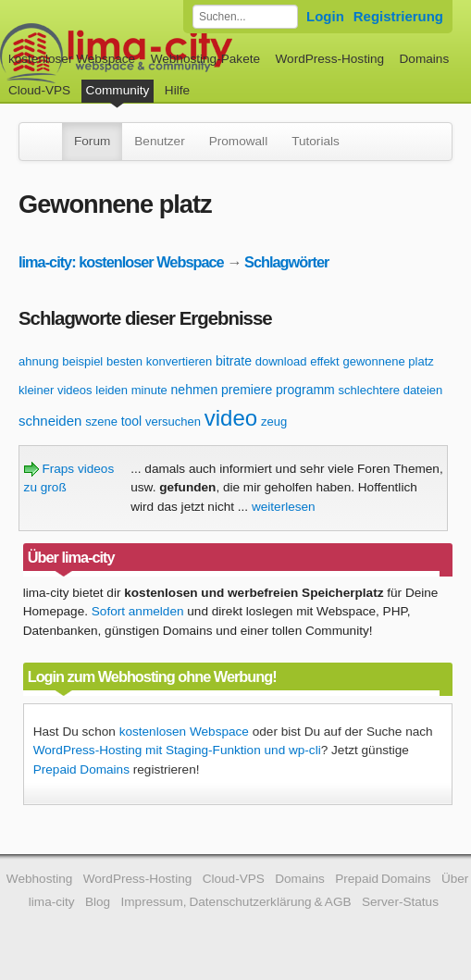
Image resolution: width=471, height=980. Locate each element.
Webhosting (40, 879)
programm (305, 390)
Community (118, 90)
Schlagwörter (286, 262)
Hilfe (177, 90)
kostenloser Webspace (72, 59)
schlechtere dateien (391, 390)
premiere (247, 390)
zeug (274, 422)
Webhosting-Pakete (205, 59)
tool (132, 421)
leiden (112, 390)
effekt (325, 361)
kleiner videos (56, 390)
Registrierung (398, 16)
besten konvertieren (159, 361)
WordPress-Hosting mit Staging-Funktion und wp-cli (177, 750)
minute (149, 390)
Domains (425, 59)
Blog (98, 902)
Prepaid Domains (81, 769)
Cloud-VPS (39, 90)
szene (101, 422)
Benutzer (159, 141)
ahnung (38, 361)
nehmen (195, 390)
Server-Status (400, 902)
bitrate (234, 361)
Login (325, 16)
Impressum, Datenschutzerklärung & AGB (236, 902)
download (281, 361)
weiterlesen (284, 507)
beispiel (82, 361)
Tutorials (316, 141)
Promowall (238, 141)
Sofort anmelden (138, 611)
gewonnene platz (389, 361)
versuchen (173, 422)
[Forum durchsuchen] (245, 17)
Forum (92, 141)
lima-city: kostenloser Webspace (121, 262)
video (231, 418)
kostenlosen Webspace (184, 732)
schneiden (50, 421)
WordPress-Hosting (329, 59)
